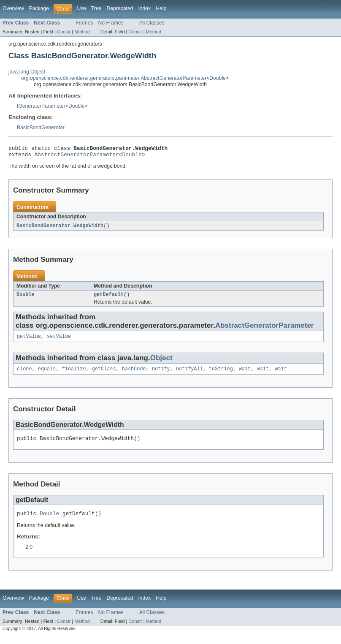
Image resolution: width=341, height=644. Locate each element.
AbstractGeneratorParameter (77, 157)
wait (245, 374)
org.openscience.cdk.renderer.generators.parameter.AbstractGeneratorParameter (114, 78)
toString (221, 374)
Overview (13, 8)
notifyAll (189, 374)
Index (144, 8)
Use (81, 8)
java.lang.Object (27, 72)
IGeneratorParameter (41, 106)
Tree (96, 8)
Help (161, 8)
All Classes (152, 23)
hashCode (134, 374)
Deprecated (120, 8)
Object (161, 363)
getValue (29, 341)
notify (161, 374)
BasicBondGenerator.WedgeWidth (60, 228)
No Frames (111, 23)
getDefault (109, 298)
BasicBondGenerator (41, 128)
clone (24, 374)
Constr (64, 32)
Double (218, 78)
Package (39, 8)
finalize (74, 374)
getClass (104, 374)
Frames (84, 23)
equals (47, 374)
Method (82, 32)
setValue (59, 341)
